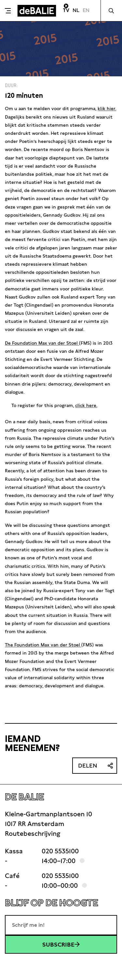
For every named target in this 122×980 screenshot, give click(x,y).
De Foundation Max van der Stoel (42, 343)
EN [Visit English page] (86, 10)
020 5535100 (60, 851)
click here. (86, 405)
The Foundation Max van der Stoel (43, 645)
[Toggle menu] (8, 11)
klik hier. (107, 108)
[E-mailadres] (61, 925)
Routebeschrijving (33, 834)
